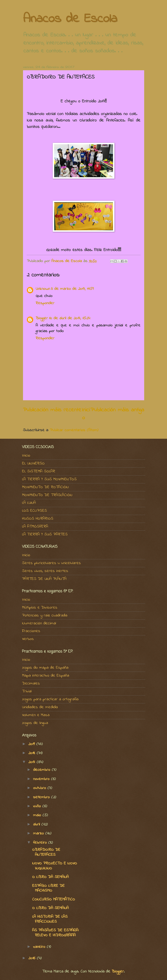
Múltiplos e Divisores (40, 608)
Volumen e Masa (36, 715)
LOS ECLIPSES (34, 511)
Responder (45, 303)
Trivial (27, 691)
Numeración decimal (39, 623)
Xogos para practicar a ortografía (50, 699)
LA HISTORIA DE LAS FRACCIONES (50, 919)
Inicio (86, 414)
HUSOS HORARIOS (38, 519)
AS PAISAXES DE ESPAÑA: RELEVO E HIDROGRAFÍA (55, 933)
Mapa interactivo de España (46, 676)
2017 (32, 762)
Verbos (28, 639)
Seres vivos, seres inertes (45, 571)
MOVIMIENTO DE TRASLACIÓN (47, 495)
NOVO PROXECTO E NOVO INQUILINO (55, 866)
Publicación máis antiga (117, 410)
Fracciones (31, 631)
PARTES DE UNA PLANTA (44, 579)
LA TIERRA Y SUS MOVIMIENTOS (49, 479)
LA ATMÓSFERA (35, 527)
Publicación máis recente (52, 410)
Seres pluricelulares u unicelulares (51, 563)
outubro (40, 788)
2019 (32, 744)
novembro (42, 779)
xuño (38, 806)
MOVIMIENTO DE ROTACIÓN (45, 487)
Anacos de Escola (70, 19)
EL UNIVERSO (33, 464)
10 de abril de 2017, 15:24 (70, 318)
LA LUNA (29, 503)
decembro (42, 770)
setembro (42, 797)
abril (37, 825)
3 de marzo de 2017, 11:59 (72, 289)
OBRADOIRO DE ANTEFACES (46, 852)
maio (38, 815)
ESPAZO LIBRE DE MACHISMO (48, 888)
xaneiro (40, 947)
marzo (39, 834)
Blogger (42, 318)
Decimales (31, 684)
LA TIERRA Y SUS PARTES (45, 534)
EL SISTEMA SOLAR (39, 471)
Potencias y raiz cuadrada (45, 616)
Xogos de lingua (35, 723)
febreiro (41, 843)
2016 (33, 958)
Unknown (43, 289)
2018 (32, 753)
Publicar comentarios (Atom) (74, 430)
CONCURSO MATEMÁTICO (54, 899)
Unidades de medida (40, 707)
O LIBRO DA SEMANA (50, 877)
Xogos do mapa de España (45, 668)
